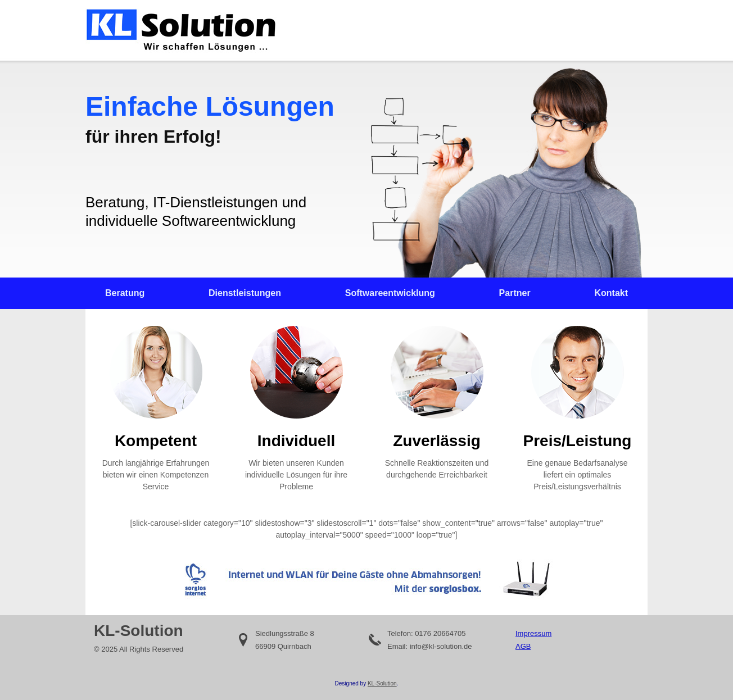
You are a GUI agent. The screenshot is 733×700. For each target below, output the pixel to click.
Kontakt (611, 293)
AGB (523, 646)
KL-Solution (382, 683)
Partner (515, 293)
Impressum (533, 633)
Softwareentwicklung (390, 293)
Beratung (125, 293)
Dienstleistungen (245, 293)
